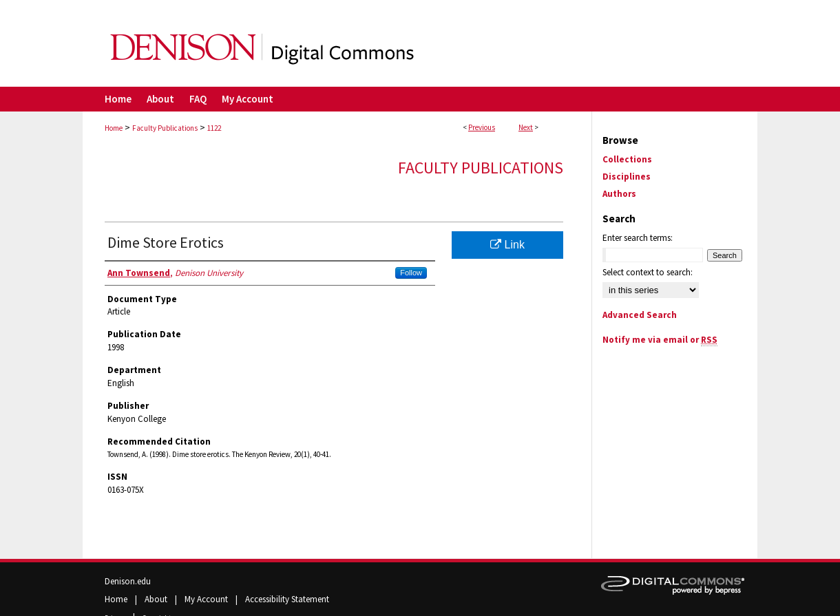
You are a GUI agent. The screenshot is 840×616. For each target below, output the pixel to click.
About (157, 599)
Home (114, 128)
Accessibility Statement (287, 599)
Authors (619, 194)
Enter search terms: (638, 238)
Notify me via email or (660, 340)
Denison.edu (128, 581)
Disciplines (627, 177)
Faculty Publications (165, 128)
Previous (482, 127)
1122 (214, 128)
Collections (627, 159)
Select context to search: (648, 272)
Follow (411, 273)
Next (526, 127)
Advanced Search (640, 315)
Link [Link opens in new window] (507, 245)
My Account (207, 599)
